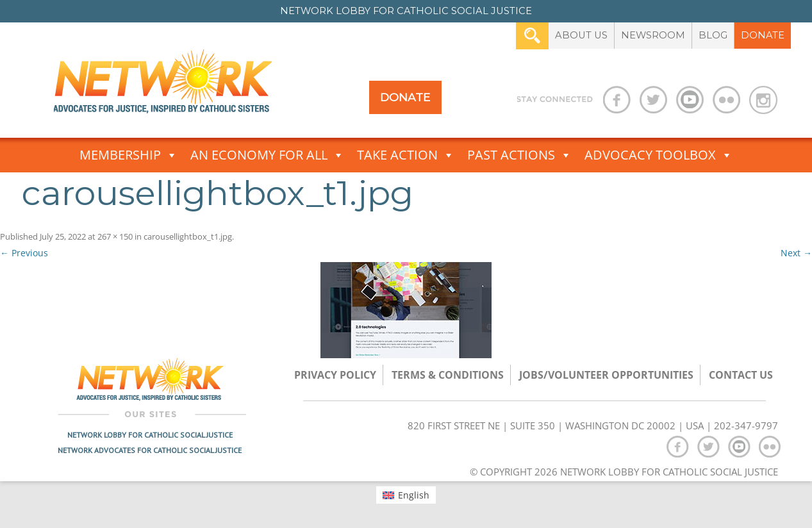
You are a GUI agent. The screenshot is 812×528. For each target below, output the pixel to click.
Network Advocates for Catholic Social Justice (150, 450)
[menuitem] (406, 495)
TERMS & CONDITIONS (448, 375)
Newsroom (653, 35)
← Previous (24, 253)
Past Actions (519, 155)
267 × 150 (115, 236)
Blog (713, 35)
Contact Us (741, 375)
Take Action (406, 155)
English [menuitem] (414, 495)
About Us (581, 35)
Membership (128, 155)
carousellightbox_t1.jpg (188, 236)
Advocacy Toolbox (659, 155)
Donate (763, 35)
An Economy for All (267, 155)
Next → (796, 253)
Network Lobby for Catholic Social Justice (150, 435)
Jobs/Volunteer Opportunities (606, 375)
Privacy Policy (335, 375)
